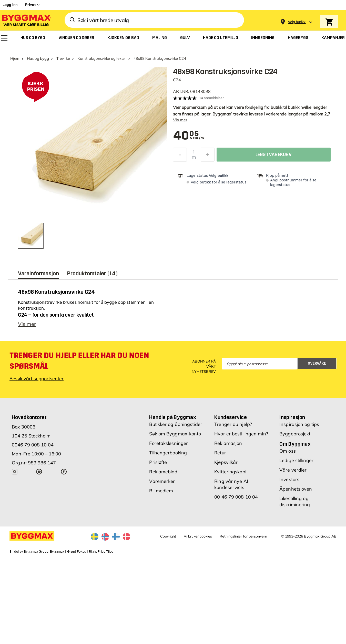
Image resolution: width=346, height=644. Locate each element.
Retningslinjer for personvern (243, 536)
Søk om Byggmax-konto (175, 434)
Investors (289, 479)
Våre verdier (293, 470)
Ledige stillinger (296, 460)
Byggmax (57, 552)
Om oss (288, 451)
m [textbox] (194, 159)
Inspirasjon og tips (299, 424)
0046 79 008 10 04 (33, 445)
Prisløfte (158, 462)
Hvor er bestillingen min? (241, 434)
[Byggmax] (26, 20)
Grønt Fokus (77, 552)
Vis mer (180, 120)
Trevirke (63, 58)
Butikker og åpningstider (176, 424)
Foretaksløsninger (169, 443)
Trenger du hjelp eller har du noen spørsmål (79, 361)
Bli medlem (161, 491)
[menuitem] (4, 38)
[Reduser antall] (180, 156)
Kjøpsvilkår (226, 462)
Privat (30, 5)
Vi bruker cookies (198, 536)
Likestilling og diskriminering (295, 501)
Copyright (168, 536)
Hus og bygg (38, 58)
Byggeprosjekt (295, 434)
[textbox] (186, 136)
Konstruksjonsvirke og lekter (102, 58)
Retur (220, 453)
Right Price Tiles (101, 552)
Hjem (15, 58)
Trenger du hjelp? (233, 424)
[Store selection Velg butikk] (297, 22)
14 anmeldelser (212, 98)
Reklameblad (163, 472)
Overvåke (317, 363)
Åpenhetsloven (296, 489)
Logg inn (10, 5)
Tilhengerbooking (168, 453)
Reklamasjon (228, 443)
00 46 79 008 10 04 (236, 497)
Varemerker (162, 481)
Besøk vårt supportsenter (37, 379)
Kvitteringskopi (230, 472)
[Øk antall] (208, 156)
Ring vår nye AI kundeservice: (231, 484)
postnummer (291, 180)
